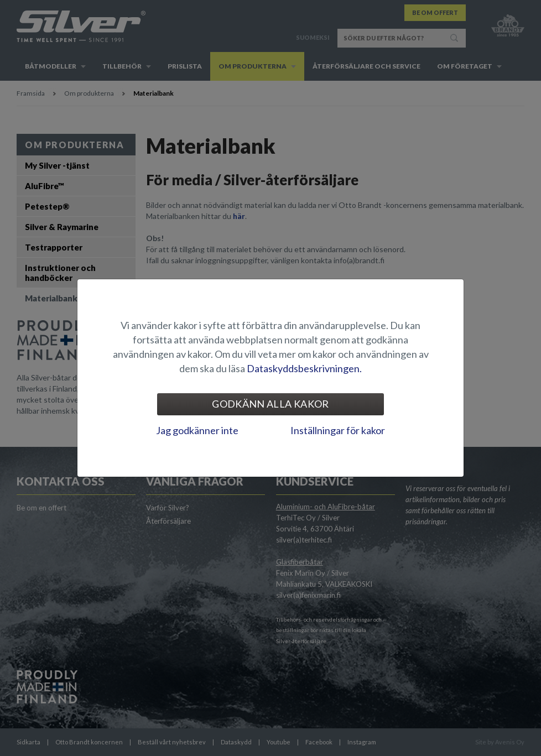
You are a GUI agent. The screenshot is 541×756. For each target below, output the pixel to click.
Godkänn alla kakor (270, 404)
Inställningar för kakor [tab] (338, 430)
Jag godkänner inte (197, 430)
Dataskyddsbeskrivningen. (304, 368)
